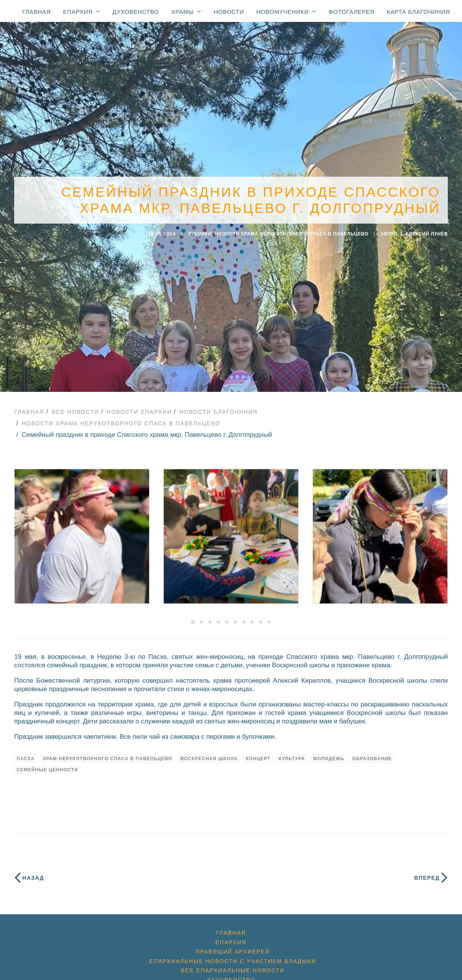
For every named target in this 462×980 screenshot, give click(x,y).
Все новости (76, 407)
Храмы (186, 12)
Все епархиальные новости (233, 966)
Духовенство (136, 12)
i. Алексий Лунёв (425, 232)
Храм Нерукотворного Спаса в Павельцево (107, 754)
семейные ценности (47, 765)
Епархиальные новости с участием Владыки (233, 957)
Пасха (26, 754)
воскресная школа (209, 754)
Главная (37, 12)
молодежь (329, 754)
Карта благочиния (418, 12)
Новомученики (286, 12)
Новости (229, 12)
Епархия (82, 12)
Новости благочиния (219, 407)
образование (372, 754)
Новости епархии (139, 407)
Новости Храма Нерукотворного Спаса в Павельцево (291, 232)
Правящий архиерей (233, 947)
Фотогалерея (352, 12)
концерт (258, 754)
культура (292, 754)
